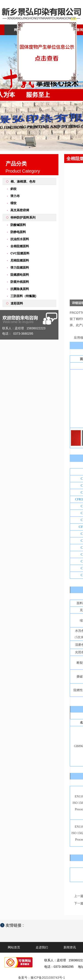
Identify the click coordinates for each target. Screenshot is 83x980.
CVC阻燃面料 (20, 253)
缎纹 (14, 203)
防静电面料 (18, 232)
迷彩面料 (17, 303)
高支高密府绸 (20, 210)
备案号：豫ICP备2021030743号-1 (42, 978)
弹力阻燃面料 (20, 268)
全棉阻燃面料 (20, 246)
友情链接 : (17, 925)
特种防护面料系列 (23, 217)
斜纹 (14, 189)
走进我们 (52, 30)
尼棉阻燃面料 (20, 260)
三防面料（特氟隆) (23, 296)
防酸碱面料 (18, 225)
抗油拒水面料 (20, 239)
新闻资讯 (70, 947)
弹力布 (15, 196)
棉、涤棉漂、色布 (23, 181)
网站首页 (20, 30)
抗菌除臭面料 (20, 289)
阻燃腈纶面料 (20, 275)
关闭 (60, 105)
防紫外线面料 (20, 282)
